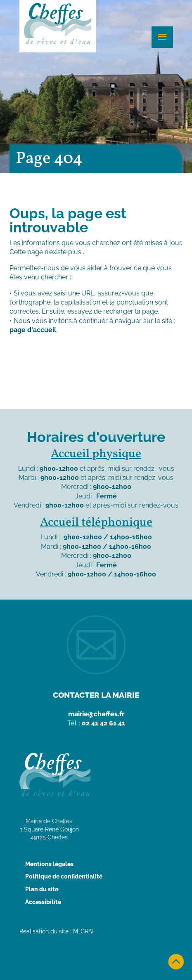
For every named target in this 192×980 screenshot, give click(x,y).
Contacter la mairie (96, 695)
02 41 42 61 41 (103, 723)
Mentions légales (49, 864)
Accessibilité (43, 902)
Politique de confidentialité (64, 876)
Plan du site (42, 889)
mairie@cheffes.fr (96, 714)
